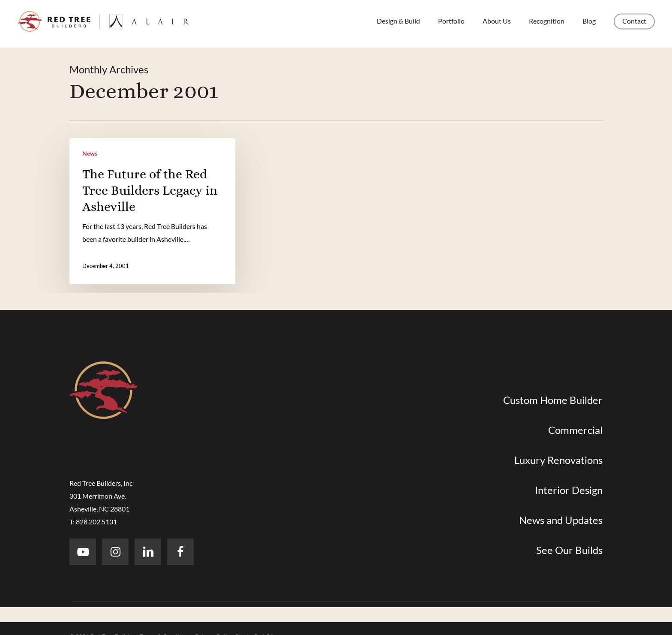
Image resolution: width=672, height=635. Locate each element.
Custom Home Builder (553, 400)
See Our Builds (569, 550)
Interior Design (569, 490)
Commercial (575, 430)
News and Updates (561, 520)
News (90, 153)
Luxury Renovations (558, 460)
